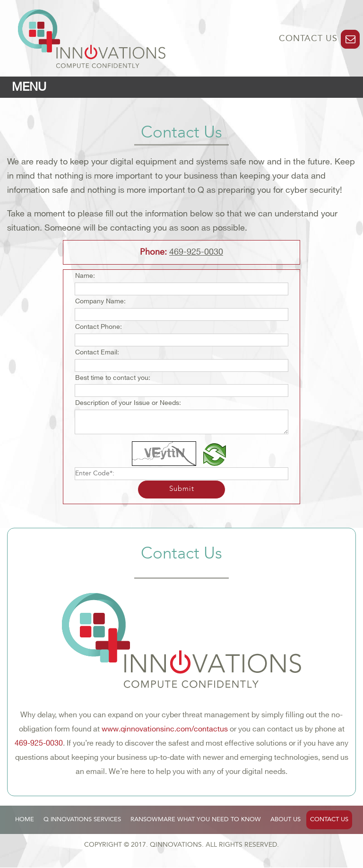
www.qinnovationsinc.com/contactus (165, 729)
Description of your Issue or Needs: (128, 403)
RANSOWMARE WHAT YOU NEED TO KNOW (196, 820)
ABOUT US (285, 820)
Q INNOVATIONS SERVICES (82, 820)
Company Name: (100, 301)
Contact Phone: (99, 327)
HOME (25, 820)
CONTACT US (310, 39)
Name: (85, 276)
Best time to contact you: (113, 378)
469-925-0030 (196, 252)
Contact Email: (97, 352)
